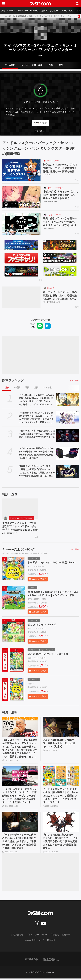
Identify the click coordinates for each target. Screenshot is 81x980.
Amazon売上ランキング (19, 550)
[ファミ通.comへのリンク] (40, 4)
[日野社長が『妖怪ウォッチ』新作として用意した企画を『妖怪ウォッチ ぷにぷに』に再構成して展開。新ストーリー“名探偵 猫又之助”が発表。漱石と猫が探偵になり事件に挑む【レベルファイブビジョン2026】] (67, 471)
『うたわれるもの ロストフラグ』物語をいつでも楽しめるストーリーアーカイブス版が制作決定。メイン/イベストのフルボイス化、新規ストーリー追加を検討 (37, 418)
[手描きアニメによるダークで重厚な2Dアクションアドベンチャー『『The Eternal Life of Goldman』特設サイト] (20, 509)
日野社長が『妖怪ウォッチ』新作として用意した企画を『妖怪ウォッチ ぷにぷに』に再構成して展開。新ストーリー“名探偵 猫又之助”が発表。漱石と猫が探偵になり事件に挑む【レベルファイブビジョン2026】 (37, 471)
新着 (3, 11)
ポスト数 (47, 388)
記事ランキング (13, 381)
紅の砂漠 (51, 288)
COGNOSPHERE (50, 202)
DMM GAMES (49, 228)
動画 (61, 65)
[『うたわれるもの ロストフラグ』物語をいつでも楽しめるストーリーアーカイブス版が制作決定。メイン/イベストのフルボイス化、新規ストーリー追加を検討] (67, 418)
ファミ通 (47, 175)
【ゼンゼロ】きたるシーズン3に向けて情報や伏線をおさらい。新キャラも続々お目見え (60, 195)
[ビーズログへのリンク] (51, 961)
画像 (51, 65)
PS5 (26, 11)
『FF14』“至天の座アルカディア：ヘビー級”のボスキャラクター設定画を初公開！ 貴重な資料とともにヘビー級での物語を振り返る (60, 843)
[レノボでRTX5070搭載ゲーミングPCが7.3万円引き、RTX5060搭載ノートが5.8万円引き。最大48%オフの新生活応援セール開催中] (67, 454)
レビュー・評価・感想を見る (39, 102)
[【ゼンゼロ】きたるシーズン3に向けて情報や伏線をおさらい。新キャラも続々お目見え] (21, 197)
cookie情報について (35, 942)
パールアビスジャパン (52, 302)
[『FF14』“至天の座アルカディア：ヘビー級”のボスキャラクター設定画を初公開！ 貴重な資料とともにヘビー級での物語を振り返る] (61, 823)
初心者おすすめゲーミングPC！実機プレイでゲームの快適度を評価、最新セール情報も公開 (60, 168)
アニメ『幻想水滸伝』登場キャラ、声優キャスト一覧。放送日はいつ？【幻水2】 (60, 744)
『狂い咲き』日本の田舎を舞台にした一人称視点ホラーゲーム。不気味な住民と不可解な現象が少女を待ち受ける (37, 434)
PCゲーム (35, 11)
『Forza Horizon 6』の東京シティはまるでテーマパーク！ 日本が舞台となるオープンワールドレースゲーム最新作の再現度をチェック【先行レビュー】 (20, 797)
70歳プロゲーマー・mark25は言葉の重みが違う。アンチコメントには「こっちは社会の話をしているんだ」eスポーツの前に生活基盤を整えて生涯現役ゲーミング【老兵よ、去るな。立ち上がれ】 (20, 749)
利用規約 (55, 936)
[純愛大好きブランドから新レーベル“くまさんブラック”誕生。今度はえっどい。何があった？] (21, 224)
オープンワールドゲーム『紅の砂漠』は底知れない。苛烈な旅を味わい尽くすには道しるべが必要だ (60, 296)
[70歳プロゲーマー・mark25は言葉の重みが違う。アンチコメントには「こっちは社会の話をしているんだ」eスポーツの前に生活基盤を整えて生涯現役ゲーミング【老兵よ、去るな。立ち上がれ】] (20, 727)
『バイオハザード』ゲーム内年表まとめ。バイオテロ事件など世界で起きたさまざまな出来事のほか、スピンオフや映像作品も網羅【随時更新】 (19, 843)
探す (45, 123)
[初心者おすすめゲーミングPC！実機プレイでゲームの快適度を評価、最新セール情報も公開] (21, 170)
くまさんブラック (54, 215)
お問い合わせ (17, 936)
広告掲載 (51, 942)
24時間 (17, 388)
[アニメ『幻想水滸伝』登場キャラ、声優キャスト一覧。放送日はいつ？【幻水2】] (61, 727)
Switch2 (11, 11)
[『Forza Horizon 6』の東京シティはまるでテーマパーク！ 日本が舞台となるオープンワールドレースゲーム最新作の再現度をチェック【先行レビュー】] (20, 777)
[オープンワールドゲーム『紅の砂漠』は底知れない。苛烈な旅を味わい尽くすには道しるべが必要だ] (21, 297)
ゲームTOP (10, 65)
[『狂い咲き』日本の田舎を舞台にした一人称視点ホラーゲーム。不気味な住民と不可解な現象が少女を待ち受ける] (67, 436)
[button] (40, 131)
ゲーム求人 (67, 11)
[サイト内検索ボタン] (77, 4)
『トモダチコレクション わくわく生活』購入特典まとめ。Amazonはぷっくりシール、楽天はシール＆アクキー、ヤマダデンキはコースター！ (60, 797)
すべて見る (74, 381)
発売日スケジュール (51, 11)
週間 (27, 388)
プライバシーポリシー (37, 936)
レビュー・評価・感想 (32, 65)
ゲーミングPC (53, 161)
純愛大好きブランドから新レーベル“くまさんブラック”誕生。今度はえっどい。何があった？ (60, 222)
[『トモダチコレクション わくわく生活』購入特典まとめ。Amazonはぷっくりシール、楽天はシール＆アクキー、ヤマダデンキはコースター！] (61, 777)
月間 (36, 388)
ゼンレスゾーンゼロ (55, 188)
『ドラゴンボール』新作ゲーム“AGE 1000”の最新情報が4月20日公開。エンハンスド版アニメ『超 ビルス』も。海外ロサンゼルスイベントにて (36, 400)
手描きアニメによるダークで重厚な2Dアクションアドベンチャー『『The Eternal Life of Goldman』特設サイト (19, 528)
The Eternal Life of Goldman (21, 518)
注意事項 (66, 936)
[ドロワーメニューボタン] (4, 4)
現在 (7, 388)
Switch (19, 11)
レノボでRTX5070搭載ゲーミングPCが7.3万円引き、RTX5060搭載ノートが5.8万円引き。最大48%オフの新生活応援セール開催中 (36, 453)
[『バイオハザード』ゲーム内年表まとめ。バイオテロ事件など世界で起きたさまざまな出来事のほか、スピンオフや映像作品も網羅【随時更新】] (20, 823)
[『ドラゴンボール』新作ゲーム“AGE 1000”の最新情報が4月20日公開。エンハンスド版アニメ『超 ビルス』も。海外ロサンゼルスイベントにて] (67, 400)
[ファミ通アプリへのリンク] (31, 961)
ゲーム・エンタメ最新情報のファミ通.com (19, 16)
